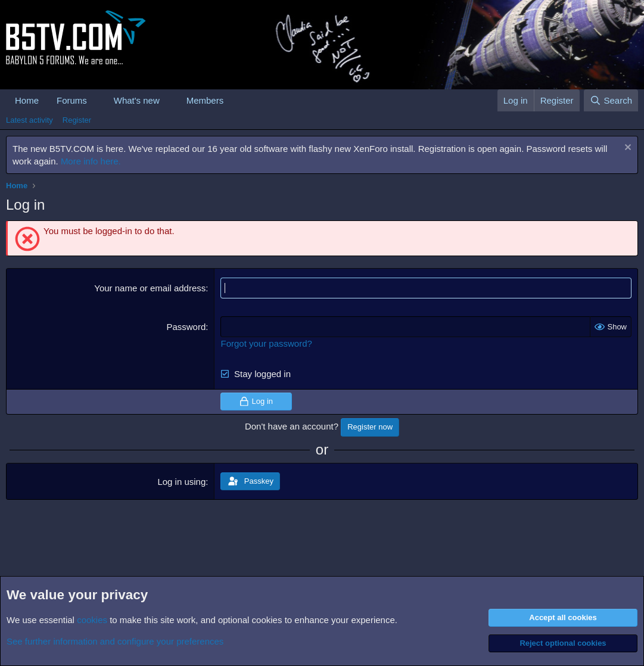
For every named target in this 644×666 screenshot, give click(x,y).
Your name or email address (150, 288)
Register (77, 120)
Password (186, 327)
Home (27, 100)
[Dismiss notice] (626, 149)
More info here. (91, 161)
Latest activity (29, 120)
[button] (97, 100)
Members (205, 100)
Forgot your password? (266, 343)
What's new (137, 100)
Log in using (181, 482)
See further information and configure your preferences (115, 641)
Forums (72, 100)
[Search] (611, 100)
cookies (92, 620)
